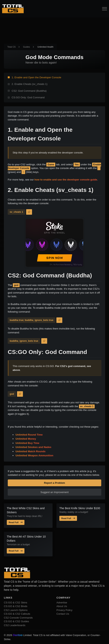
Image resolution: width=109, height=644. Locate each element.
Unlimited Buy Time (27, 443)
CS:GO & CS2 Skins (16, 603)
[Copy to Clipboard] (29, 212)
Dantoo (18, 635)
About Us (62, 606)
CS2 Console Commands (18, 618)
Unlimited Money (26, 439)
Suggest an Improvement (54, 492)
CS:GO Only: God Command (28, 97)
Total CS (11, 47)
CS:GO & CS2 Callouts (17, 614)
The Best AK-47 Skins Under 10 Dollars (26, 539)
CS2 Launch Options (16, 610)
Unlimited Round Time (29, 435)
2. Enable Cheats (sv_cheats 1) (29, 84)
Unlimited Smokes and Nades (33, 447)
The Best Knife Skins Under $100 (80, 508)
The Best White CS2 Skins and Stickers (26, 510)
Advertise (62, 603)
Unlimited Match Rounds (31, 451)
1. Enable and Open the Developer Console (36, 77)
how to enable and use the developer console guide (66, 180)
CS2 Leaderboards (15, 625)
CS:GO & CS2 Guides (16, 621)
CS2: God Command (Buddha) (29, 91)
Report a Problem (54, 483)
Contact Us (63, 614)
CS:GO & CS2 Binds (16, 606)
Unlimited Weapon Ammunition (34, 455)
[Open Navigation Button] (105, 9)
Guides (26, 47)
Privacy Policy (64, 610)
